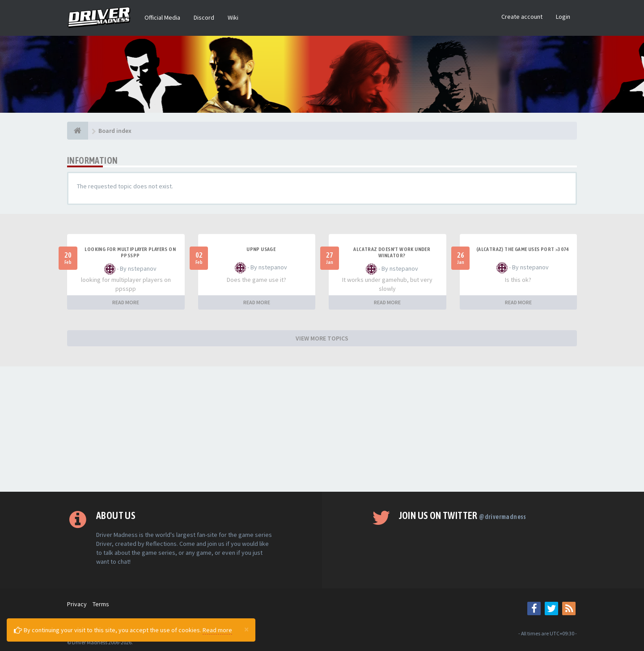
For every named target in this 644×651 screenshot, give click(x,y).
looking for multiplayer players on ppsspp (130, 252)
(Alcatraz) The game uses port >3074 (523, 249)
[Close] (246, 629)
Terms (101, 604)
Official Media (162, 17)
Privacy (77, 604)
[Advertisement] (322, 429)
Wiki (233, 17)
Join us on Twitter (463, 515)
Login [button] (563, 17)
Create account (522, 17)
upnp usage (261, 249)
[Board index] (78, 131)
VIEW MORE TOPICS (322, 338)
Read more (217, 630)
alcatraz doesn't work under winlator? (392, 252)
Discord (204, 17)
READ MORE (126, 302)
